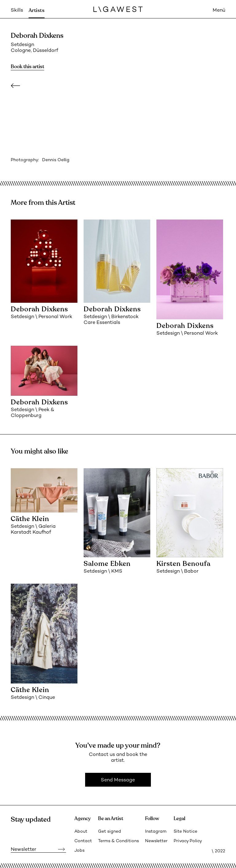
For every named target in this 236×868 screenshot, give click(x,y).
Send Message (118, 780)
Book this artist (28, 67)
